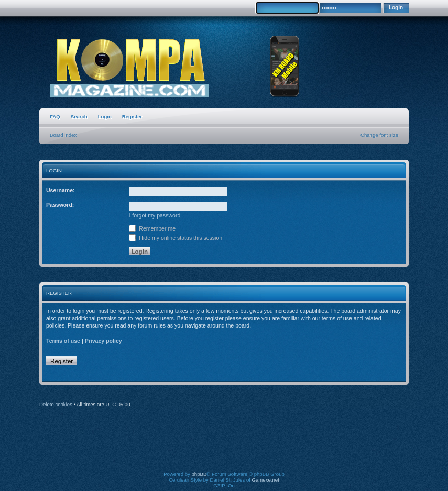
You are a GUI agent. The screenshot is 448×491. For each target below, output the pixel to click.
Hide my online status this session (176, 238)
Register (132, 117)
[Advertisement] (233, 446)
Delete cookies (56, 404)
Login (105, 117)
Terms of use (63, 341)
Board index (63, 135)
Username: (61, 190)
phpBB (199, 474)
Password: (60, 205)
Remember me (152, 228)
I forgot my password (155, 215)
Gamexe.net (266, 480)
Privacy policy (103, 341)
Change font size (379, 135)
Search (79, 117)
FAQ (55, 117)
